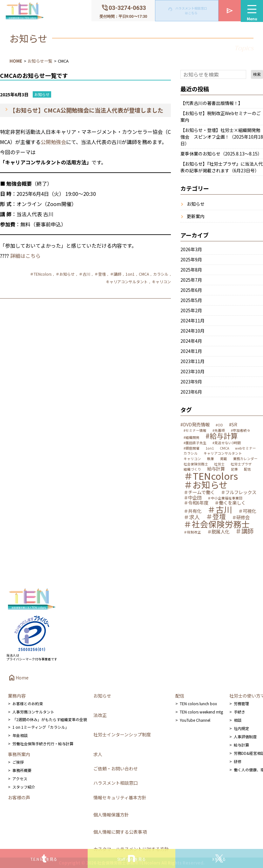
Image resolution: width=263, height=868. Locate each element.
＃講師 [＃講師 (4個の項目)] (244, 531)
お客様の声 (19, 797)
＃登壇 (100, 274)
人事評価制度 (245, 737)
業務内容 (17, 696)
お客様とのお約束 (28, 703)
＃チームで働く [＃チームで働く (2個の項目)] (199, 492)
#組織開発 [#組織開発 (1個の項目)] (192, 438)
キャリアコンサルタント (127, 282)
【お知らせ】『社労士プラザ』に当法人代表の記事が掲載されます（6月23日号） (222, 167)
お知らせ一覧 (40, 61)
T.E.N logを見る (44, 859)
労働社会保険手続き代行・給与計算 (43, 744)
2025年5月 (191, 300)
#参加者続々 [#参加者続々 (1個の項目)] (241, 431)
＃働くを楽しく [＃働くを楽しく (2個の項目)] (230, 503)
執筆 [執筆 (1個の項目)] (211, 459)
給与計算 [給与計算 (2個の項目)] (216, 469)
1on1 (130, 274)
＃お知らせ (65, 274)
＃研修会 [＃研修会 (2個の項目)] (241, 517)
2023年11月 (192, 361)
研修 (238, 761)
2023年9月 (191, 382)
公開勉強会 (53, 142)
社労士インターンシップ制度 (122, 734)
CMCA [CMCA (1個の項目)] (224, 448)
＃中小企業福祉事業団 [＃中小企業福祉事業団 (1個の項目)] (225, 498)
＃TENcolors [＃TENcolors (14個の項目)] (211, 476)
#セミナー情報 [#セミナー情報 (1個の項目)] (195, 431)
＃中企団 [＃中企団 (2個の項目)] (192, 498)
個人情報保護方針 (111, 815)
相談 (238, 720)
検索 (257, 74)
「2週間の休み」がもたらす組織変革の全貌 (50, 719)
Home (18, 678)
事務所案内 (19, 754)
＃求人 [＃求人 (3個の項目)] (192, 517)
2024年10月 (192, 331)
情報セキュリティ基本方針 (120, 797)
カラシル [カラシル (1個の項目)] (191, 454)
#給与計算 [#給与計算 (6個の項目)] (222, 436)
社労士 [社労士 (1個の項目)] (219, 464)
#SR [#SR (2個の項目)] (233, 424)
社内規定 (241, 728)
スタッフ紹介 (24, 787)
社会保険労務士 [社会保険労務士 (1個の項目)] (196, 464)
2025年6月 (191, 290)
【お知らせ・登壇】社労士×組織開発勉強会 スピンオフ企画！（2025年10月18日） (222, 137)
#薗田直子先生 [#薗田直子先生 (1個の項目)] (195, 443)
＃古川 (84, 274)
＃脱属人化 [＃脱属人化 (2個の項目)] (218, 532)
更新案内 (196, 216)
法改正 (100, 715)
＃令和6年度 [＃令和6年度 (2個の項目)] (196, 503)
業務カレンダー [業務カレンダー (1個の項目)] (245, 459)
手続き (239, 712)
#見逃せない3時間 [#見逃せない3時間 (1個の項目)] (227, 443)
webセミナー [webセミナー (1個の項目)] (246, 448)
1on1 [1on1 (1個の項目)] (210, 448)
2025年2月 (191, 310)
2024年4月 (191, 341)
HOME (16, 61)
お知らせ (42, 94)
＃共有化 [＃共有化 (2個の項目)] (192, 511)
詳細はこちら (25, 256)
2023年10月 (192, 371)
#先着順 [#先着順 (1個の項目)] (219, 431)
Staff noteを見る (131, 859)
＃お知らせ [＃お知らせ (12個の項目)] (206, 485)
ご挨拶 (18, 762)
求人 (98, 754)
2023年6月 (191, 392)
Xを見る (219, 859)
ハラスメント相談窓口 (116, 783)
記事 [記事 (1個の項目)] (234, 469)
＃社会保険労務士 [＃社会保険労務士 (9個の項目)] (217, 524)
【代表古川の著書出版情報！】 (212, 103)
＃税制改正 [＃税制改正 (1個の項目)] (192, 532)
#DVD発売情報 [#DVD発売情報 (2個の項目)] (195, 424)
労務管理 (241, 703)
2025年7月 (191, 280)
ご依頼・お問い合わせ (116, 768)
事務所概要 (22, 770)
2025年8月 (191, 270)
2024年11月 (192, 320)
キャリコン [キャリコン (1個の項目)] (192, 459)
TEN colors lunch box (198, 703)
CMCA (144, 274)
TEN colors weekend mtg (201, 712)
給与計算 (241, 745)
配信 (180, 696)
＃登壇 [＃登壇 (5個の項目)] (216, 517)
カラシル (161, 274)
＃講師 (116, 274)
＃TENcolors (41, 274)
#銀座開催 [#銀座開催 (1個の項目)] (192, 448)
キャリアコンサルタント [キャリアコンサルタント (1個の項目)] (223, 454)
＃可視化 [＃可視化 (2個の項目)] (247, 511)
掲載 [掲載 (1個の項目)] (224, 459)
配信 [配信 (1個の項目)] (247, 469)
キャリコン (161, 282)
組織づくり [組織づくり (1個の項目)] (192, 469)
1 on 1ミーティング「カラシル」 (41, 727)
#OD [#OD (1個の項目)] (219, 425)
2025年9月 (191, 259)
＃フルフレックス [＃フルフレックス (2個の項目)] (239, 492)
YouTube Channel (195, 720)
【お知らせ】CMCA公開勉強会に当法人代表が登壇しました (86, 110)
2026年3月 (191, 249)
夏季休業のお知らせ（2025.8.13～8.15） (221, 154)
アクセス (20, 778)
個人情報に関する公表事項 (120, 832)
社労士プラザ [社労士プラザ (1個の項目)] (241, 464)
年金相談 (20, 735)
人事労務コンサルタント (33, 712)
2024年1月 (191, 351)
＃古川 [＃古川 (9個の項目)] (220, 509)
